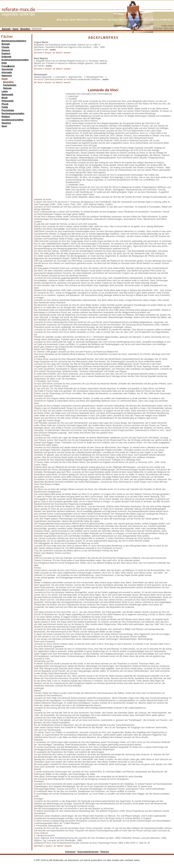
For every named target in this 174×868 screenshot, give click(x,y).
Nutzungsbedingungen (88, 852)
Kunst (15, 29)
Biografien (25, 29)
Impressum (70, 852)
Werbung (105, 852)
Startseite (6, 29)
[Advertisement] (48, 145)
